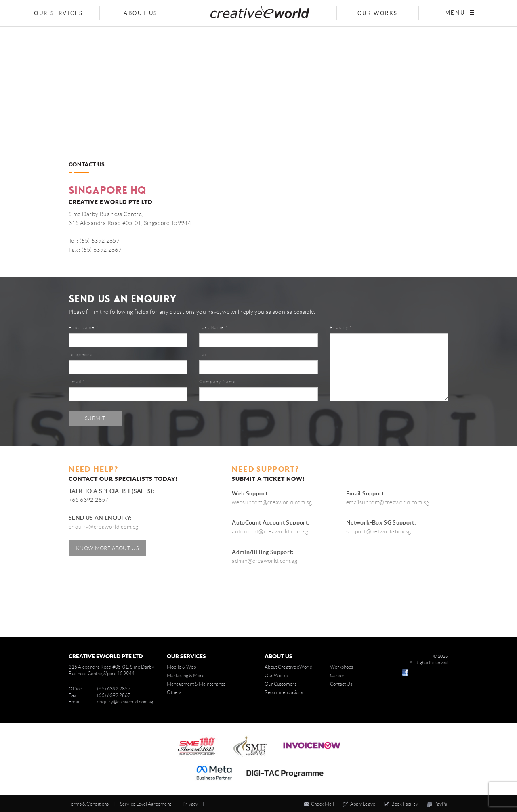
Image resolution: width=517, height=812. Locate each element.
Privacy (190, 803)
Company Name (218, 382)
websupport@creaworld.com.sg (272, 502)
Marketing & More (186, 675)
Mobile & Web (182, 666)
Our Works (378, 13)
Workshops (342, 666)
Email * (77, 382)
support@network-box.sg (379, 531)
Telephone (81, 355)
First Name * (83, 327)
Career (337, 675)
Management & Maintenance (196, 683)
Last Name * (213, 327)
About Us (141, 13)
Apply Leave (363, 803)
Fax (203, 355)
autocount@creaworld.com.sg (270, 531)
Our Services (58, 13)
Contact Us (341, 683)
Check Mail (323, 803)
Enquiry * (341, 327)
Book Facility (405, 803)
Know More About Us (107, 548)
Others (174, 691)
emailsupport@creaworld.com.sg (388, 502)
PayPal (441, 803)
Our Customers (281, 683)
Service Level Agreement (145, 803)
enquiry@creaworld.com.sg (125, 701)
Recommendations (284, 691)
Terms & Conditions (89, 803)
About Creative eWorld (289, 666)
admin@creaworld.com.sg (265, 560)
